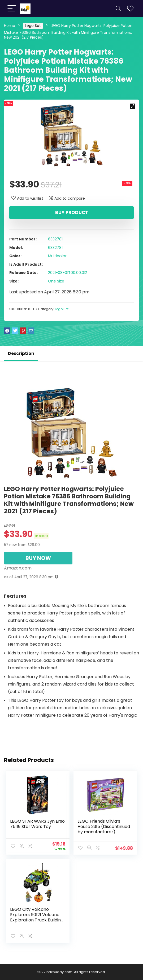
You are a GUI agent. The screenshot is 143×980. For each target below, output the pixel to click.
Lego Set (33, 26)
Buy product (72, 212)
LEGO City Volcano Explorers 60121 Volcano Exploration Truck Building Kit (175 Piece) (37, 917)
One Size (56, 281)
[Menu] (12, 9)
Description (21, 353)
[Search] (118, 9)
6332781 (55, 239)
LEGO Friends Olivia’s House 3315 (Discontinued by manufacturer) (104, 827)
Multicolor (57, 256)
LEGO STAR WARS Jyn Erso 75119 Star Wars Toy (37, 824)
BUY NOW (38, 558)
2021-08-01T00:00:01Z (68, 273)
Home (10, 26)
